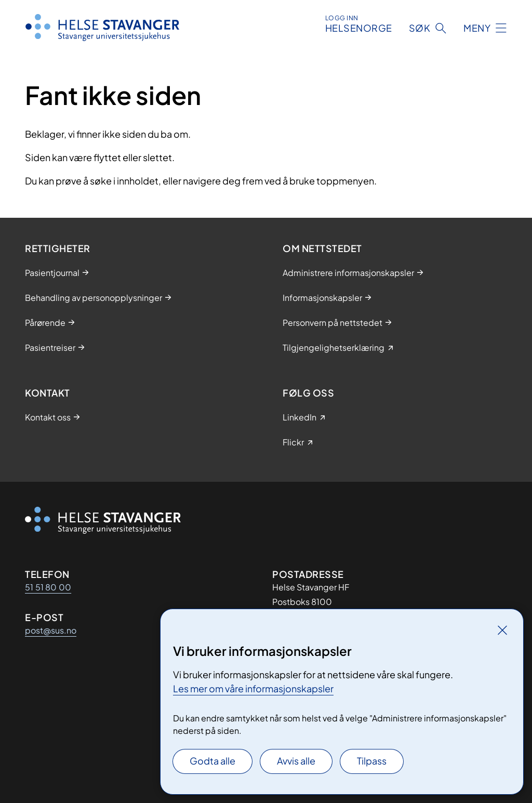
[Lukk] (502, 630)
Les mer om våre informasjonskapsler (253, 688)
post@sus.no (51, 630)
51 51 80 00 (48, 587)
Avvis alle (296, 761)
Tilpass (372, 761)
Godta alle (212, 761)
